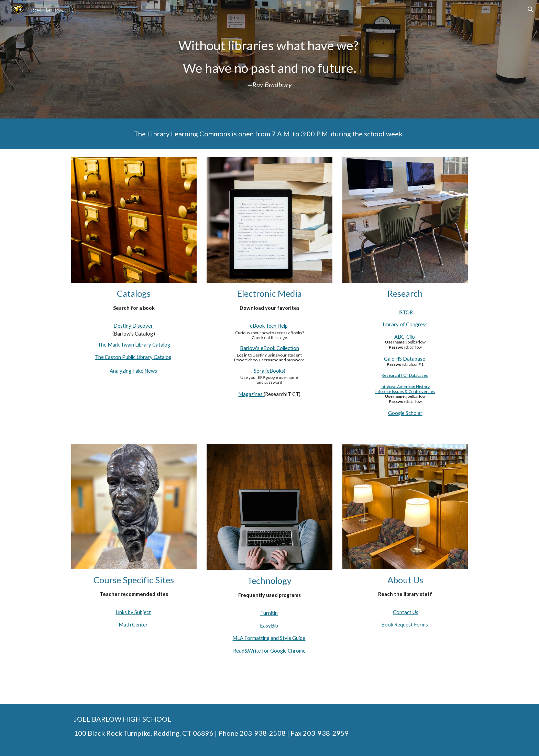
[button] (531, 10)
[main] (269, 59)
